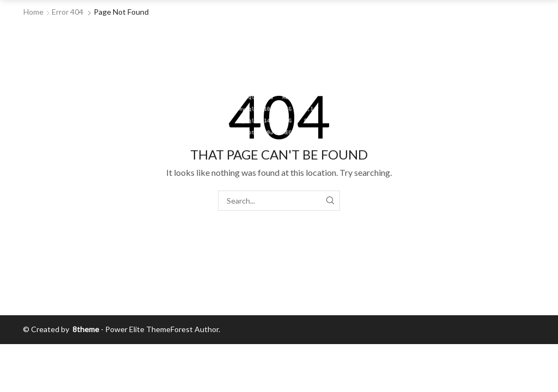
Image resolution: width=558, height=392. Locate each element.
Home (34, 12)
